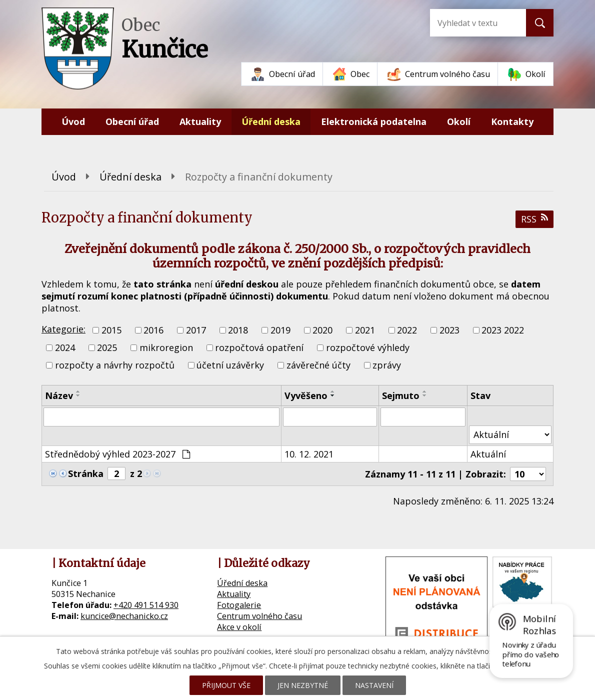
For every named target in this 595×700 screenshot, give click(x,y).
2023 (449, 330)
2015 (111, 330)
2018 (238, 330)
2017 (196, 330)
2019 (280, 330)
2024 (65, 347)
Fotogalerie (239, 605)
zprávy (387, 365)
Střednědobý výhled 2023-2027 (117, 454)
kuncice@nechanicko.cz (124, 616)
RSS (534, 219)
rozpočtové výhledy (368, 347)
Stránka (86, 473)
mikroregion (166, 347)
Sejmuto (401, 395)
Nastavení (374, 685)
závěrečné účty (318, 365)
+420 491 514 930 (146, 605)
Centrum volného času (447, 74)
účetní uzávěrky (230, 365)
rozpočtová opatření (259, 347)
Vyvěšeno (306, 395)
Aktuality (200, 121)
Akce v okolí (239, 627)
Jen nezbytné (303, 685)
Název (59, 395)
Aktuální (488, 454)
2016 (153, 330)
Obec (360, 74)
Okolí (535, 74)
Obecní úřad (292, 74)
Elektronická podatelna (374, 121)
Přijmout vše (226, 685)
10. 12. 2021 (309, 454)
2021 (365, 330)
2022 (407, 330)
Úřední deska (271, 121)
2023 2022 (503, 330)
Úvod (73, 121)
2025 (107, 347)
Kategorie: (63, 329)
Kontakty (512, 121)
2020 (322, 330)
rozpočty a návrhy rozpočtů (115, 365)
